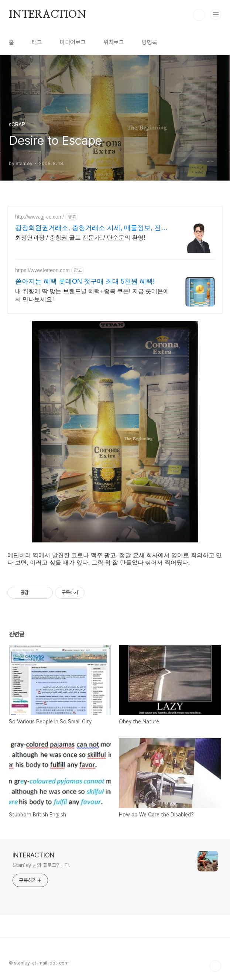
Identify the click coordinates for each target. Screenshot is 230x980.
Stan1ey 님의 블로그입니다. (42, 865)
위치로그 (114, 42)
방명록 (150, 42)
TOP (215, 966)
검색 (199, 15)
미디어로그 (73, 42)
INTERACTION (48, 15)
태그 (37, 42)
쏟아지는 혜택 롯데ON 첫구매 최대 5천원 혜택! (85, 281)
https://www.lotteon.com (42, 270)
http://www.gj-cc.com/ (40, 217)
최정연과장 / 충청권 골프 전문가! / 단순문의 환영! (80, 238)
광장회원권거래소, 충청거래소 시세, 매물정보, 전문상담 (91, 228)
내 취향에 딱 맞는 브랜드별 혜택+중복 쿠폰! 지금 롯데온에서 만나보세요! (92, 295)
